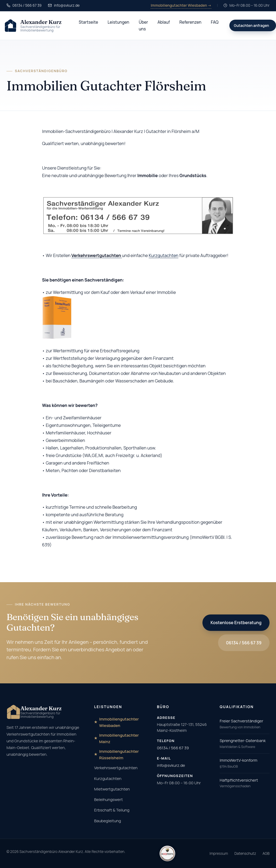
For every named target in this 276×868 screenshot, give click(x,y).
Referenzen (190, 22)
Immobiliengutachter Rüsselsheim (119, 754)
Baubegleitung (108, 821)
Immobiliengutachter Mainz (119, 738)
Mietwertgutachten (112, 789)
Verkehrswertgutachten (116, 768)
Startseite (88, 22)
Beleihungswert (108, 799)
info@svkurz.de (171, 765)
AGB (266, 853)
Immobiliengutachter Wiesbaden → (181, 5)
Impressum (219, 853)
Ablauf (164, 22)
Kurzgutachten (164, 255)
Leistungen (118, 22)
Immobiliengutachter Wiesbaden (119, 722)
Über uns (144, 26)
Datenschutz (245, 853)
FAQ (215, 22)
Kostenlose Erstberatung (236, 623)
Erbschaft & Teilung (112, 810)
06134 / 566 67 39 (244, 643)
